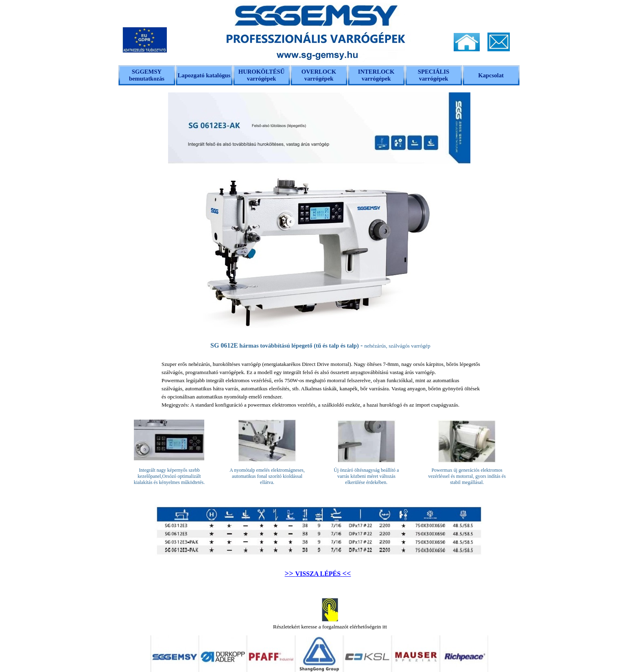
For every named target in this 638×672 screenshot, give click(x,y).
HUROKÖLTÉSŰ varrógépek (262, 75)
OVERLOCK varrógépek (319, 75)
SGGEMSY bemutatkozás (147, 75)
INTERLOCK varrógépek (376, 75)
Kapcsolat (491, 75)
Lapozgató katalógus (204, 75)
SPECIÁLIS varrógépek (434, 75)
